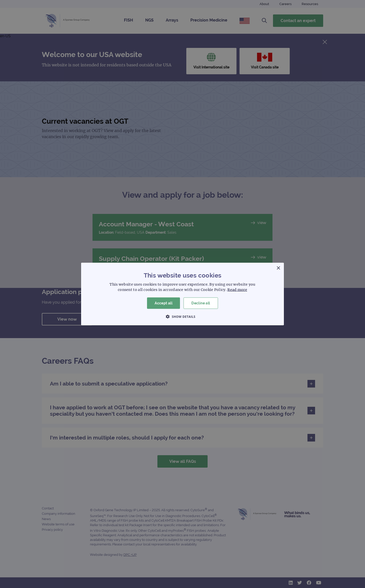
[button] (182, 316)
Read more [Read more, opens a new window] (237, 290)
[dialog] (182, 294)
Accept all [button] (163, 303)
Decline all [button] (201, 303)
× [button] (278, 268)
